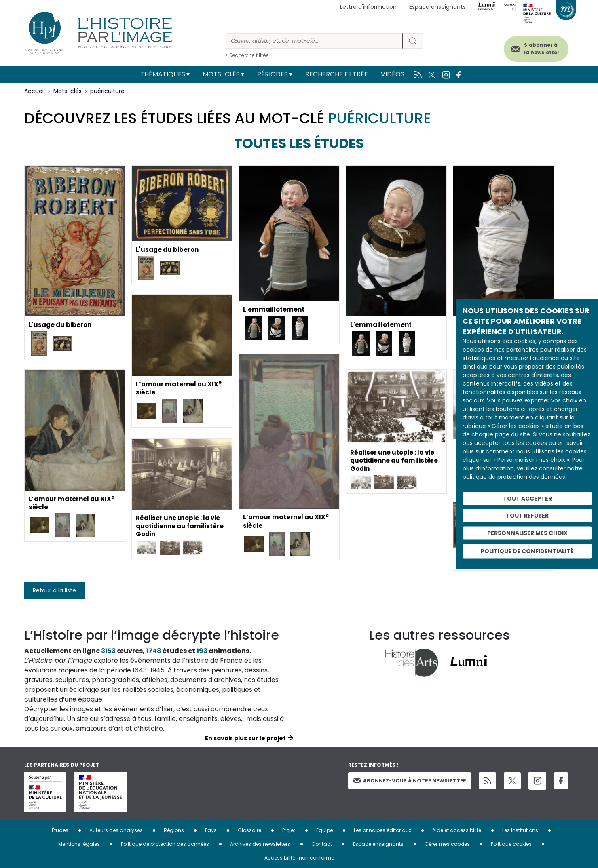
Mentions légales (79, 844)
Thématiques (163, 74)
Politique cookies (511, 844)
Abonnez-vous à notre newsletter (410, 781)
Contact (322, 844)
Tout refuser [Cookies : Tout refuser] (527, 516)
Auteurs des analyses (116, 830)
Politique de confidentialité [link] (527, 551)
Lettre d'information (368, 7)
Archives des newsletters (260, 844)
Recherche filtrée (337, 74)
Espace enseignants (437, 7)
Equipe (324, 830)
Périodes (273, 74)
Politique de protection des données (165, 844)
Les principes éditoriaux (382, 830)
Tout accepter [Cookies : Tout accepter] (527, 498)
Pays (211, 830)
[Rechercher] (314, 41)
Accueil (35, 91)
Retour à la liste (54, 590)
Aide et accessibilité (457, 830)
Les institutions (520, 830)
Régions (174, 830)
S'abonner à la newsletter (535, 47)
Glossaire (249, 830)
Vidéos (393, 74)
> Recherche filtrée (247, 55)
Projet (289, 830)
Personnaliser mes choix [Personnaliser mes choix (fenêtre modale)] (527, 533)
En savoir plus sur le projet (245, 738)
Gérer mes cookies (447, 844)
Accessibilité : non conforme (299, 858)
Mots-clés (221, 74)
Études (60, 830)
